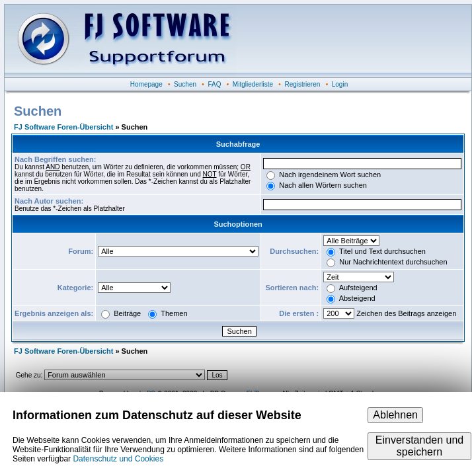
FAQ (214, 84)
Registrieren (302, 84)
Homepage (146, 84)
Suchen (185, 84)
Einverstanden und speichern (419, 446)
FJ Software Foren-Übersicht (63, 127)
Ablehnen (395, 415)
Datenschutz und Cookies (118, 459)
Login (340, 84)
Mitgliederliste (253, 84)
